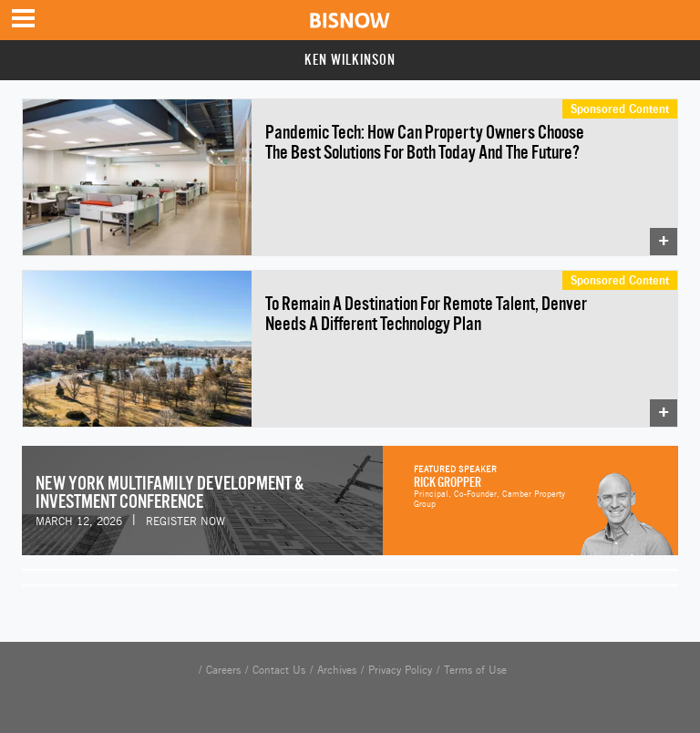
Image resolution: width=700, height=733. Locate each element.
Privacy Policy (400, 670)
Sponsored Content (620, 108)
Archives (337, 670)
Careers (223, 670)
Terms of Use (475, 670)
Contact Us (279, 670)
